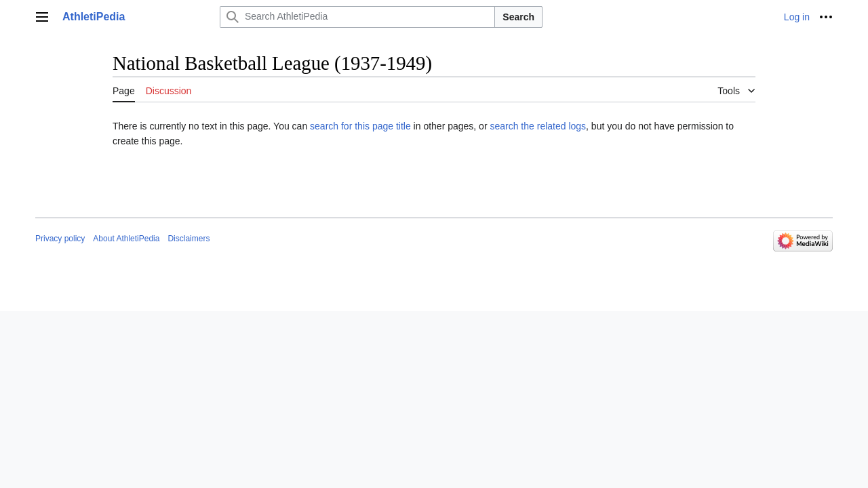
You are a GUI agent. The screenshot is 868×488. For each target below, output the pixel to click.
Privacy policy (60, 239)
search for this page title (360, 126)
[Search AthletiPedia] (357, 17)
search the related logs (538, 126)
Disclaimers (189, 239)
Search (518, 17)
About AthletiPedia (126, 239)
